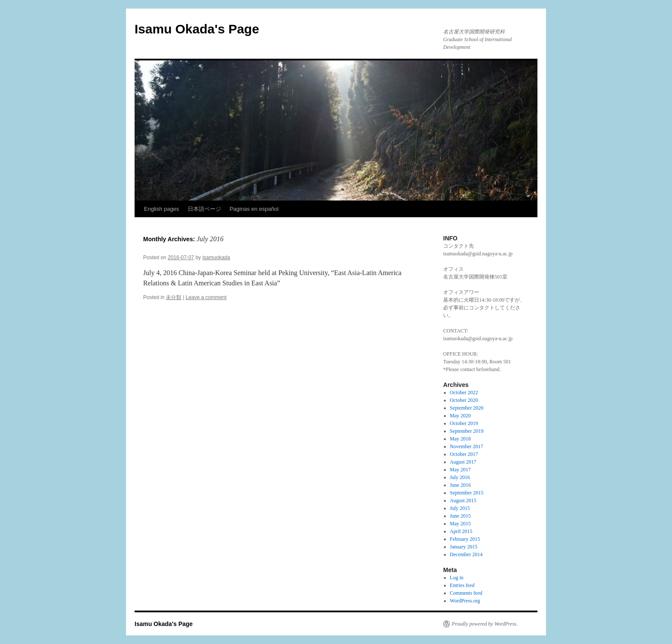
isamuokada (216, 258)
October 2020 (464, 400)
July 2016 (460, 477)
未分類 (174, 297)
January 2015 (464, 547)
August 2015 (463, 500)
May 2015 (460, 524)
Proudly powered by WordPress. (485, 624)
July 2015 (460, 508)
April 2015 (461, 531)
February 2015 (465, 539)
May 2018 (460, 439)
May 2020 (460, 416)
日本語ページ (204, 209)
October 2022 (464, 392)
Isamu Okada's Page (197, 29)
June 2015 (460, 516)
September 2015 (467, 493)
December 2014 (466, 554)
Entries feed (462, 585)
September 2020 (467, 408)
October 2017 (464, 454)
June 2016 (460, 485)
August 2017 (463, 462)
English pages (162, 209)
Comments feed (466, 593)
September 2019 (467, 431)
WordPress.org (465, 601)
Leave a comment (206, 297)
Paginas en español (254, 209)
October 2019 (464, 423)
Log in (457, 578)
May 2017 (460, 470)
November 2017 (467, 446)
